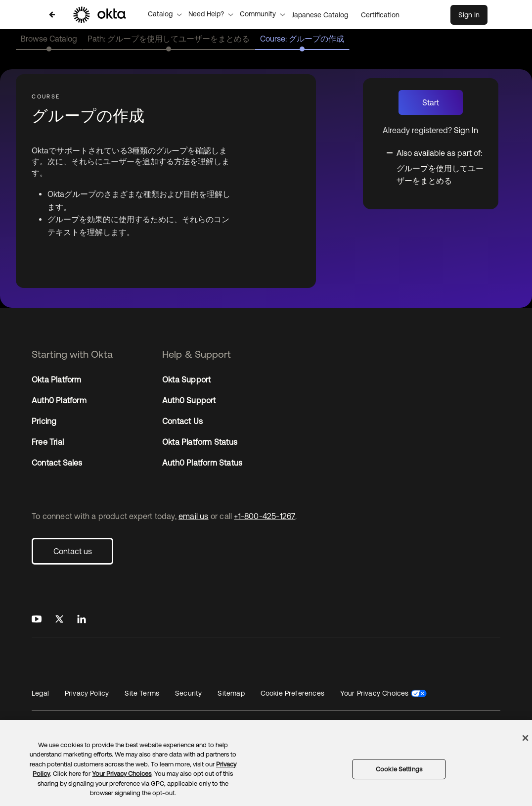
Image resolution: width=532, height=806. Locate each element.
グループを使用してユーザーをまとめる (440, 175)
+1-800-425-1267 (265, 516)
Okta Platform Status (200, 442)
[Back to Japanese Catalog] (52, 15)
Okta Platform (57, 379)
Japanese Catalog (320, 15)
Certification (380, 15)
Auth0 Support (189, 400)
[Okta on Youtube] (37, 619)
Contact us (73, 551)
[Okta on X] (59, 619)
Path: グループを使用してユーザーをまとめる (169, 39)
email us (194, 516)
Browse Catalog (49, 39)
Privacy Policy (87, 693)
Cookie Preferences (292, 693)
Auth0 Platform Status (202, 463)
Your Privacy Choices (375, 693)
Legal (40, 693)
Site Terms (142, 693)
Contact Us (182, 421)
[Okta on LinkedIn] (82, 619)
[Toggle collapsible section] (436, 152)
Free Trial (48, 442)
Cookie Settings (399, 769)
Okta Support (186, 379)
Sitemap (231, 693)
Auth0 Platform (59, 400)
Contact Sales (57, 463)
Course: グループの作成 (302, 39)
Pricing (44, 421)
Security (188, 693)
